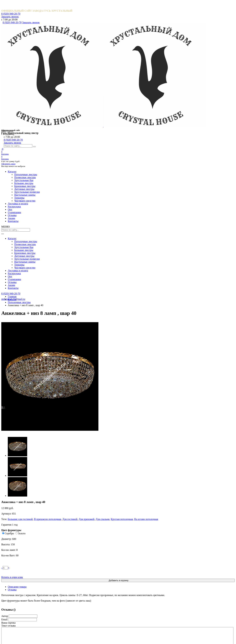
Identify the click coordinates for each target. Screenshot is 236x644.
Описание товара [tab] (142, 173)
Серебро (138, 105)
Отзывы (140, 30)
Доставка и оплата (55, 30)
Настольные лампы (131, 599)
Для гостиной (196, 82)
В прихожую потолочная (176, 82)
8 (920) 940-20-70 (177, 4)
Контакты (183, 30)
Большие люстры (130, 577)
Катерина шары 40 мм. (94, 292)
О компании (118, 30)
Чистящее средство (131, 610)
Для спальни (149, 85)
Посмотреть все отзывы (118, 456)
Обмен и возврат (32, 604)
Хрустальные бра (129, 571)
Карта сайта (29, 634)
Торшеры (125, 604)
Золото (151, 105)
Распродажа (79, 30)
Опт (98, 30)
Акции (161, 30)
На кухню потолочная (190, 85)
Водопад (45, 292)
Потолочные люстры (132, 560)
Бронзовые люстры (131, 582)
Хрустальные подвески (133, 593)
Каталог (32, 30)
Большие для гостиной (150, 82)
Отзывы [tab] (160, 173)
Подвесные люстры (131, 566)
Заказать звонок (200, 4)
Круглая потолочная (167, 85)
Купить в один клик (180, 142)
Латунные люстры (130, 588)
